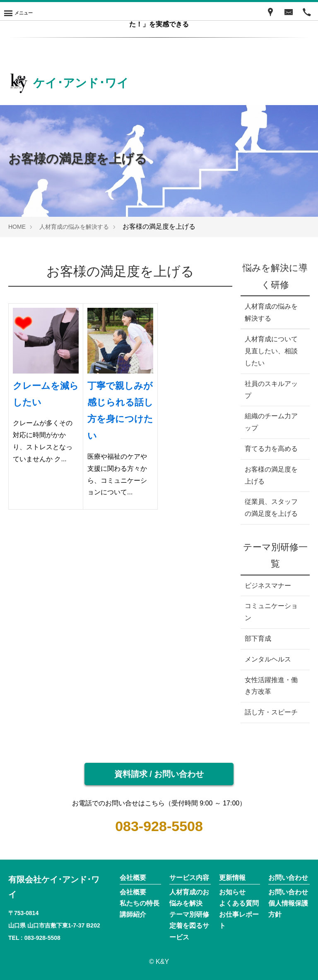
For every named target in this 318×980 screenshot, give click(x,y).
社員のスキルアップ (271, 390)
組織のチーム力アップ (271, 422)
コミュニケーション (271, 612)
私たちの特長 (140, 903)
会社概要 (133, 892)
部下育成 (258, 639)
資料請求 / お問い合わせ (159, 774)
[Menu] (18, 11)
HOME (17, 227)
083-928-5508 (159, 826)
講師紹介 (133, 914)
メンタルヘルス (268, 659)
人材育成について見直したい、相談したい (271, 351)
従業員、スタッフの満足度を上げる (271, 508)
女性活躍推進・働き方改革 (271, 686)
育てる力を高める (271, 449)
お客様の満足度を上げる (271, 475)
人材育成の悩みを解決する (74, 227)
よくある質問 (239, 903)
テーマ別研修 (189, 914)
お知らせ (232, 892)
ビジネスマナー (268, 586)
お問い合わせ (288, 892)
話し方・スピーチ (271, 712)
